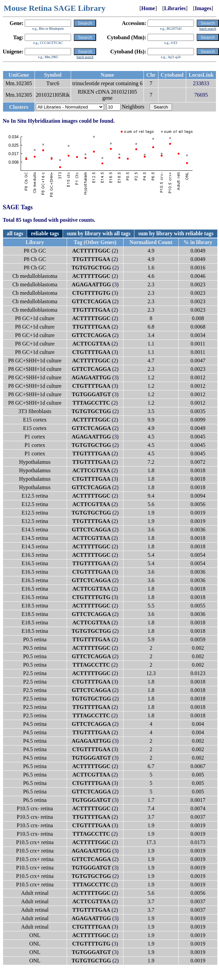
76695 (201, 95)
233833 (201, 83)
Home (148, 8)
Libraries (175, 8)
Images (203, 8)
